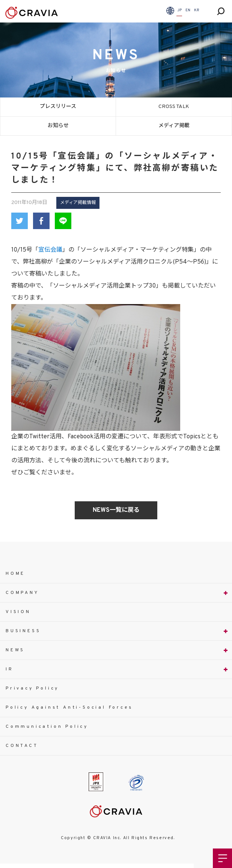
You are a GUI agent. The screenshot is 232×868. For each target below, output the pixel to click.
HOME (15, 574)
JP (179, 10)
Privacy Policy (32, 688)
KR (197, 10)
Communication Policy (47, 727)
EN (188, 10)
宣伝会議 (50, 250)
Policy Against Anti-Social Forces (69, 708)
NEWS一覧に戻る (116, 510)
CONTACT (22, 746)
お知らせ (58, 126)
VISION (18, 612)
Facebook (41, 221)
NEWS (15, 650)
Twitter (20, 221)
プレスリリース (58, 107)
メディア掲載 (174, 126)
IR (10, 669)
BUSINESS (23, 631)
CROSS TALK (174, 107)
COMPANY (22, 593)
